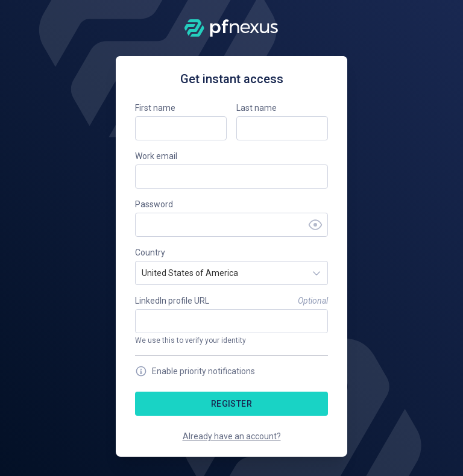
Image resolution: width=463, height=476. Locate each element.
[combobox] (143, 273)
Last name (257, 108)
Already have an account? (232, 436)
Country (150, 252)
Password (154, 204)
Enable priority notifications (195, 371)
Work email (156, 156)
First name (155, 108)
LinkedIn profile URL (172, 301)
